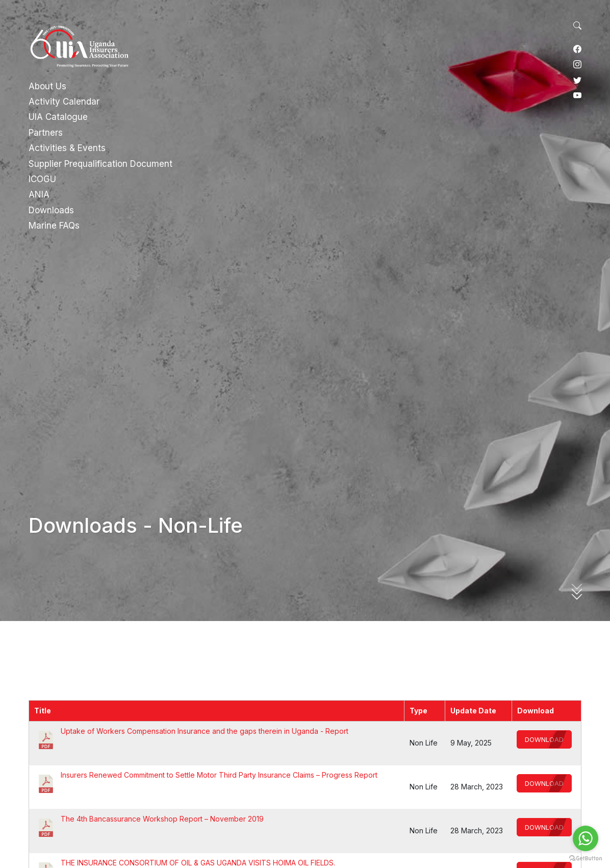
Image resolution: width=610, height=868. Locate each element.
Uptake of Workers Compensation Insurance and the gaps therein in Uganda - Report (205, 731)
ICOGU (42, 179)
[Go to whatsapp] (586, 838)
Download (544, 739)
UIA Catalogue (58, 117)
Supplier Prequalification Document (100, 164)
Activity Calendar (64, 102)
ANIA (39, 194)
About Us (47, 86)
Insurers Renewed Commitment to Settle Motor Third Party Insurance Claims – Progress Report (219, 775)
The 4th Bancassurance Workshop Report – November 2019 (162, 819)
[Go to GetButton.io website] (586, 858)
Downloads (51, 210)
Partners (46, 133)
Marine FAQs (54, 226)
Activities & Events (67, 148)
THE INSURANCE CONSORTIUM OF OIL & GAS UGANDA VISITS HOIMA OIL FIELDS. (198, 863)
